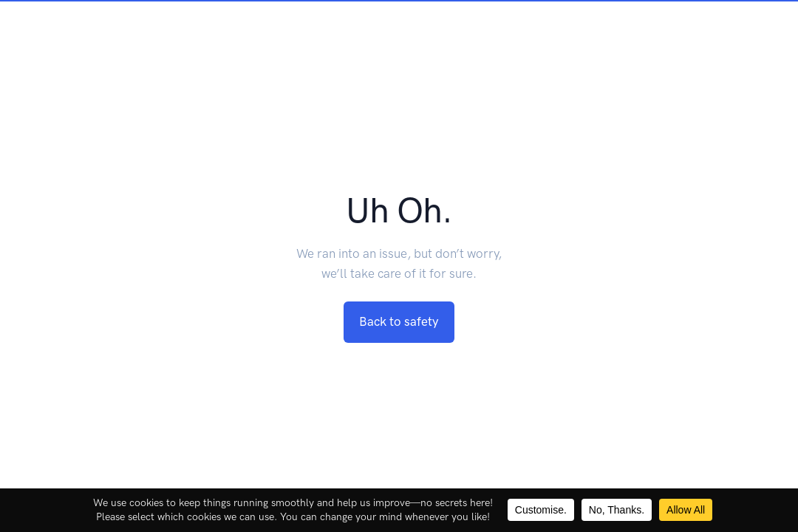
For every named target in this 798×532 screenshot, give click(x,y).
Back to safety (399, 321)
